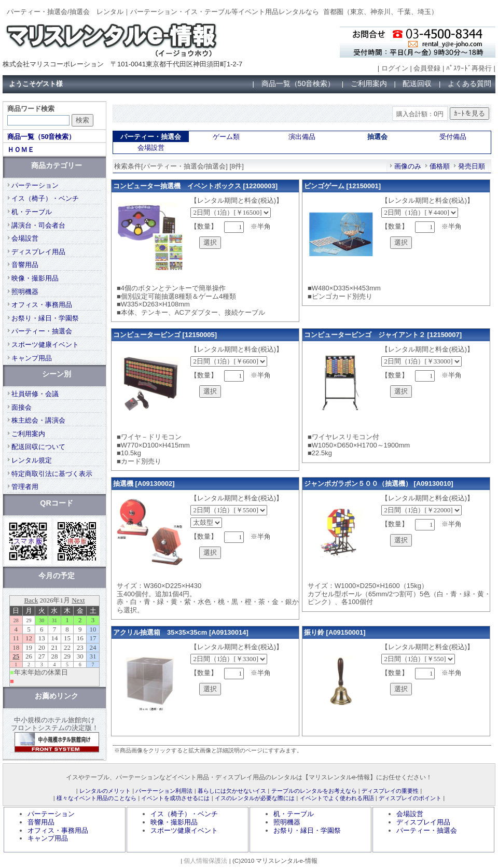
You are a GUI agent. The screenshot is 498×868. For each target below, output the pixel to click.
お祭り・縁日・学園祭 (45, 318)
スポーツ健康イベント (45, 345)
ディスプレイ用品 (38, 252)
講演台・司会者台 (38, 225)
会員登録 (427, 68)
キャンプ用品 (32, 358)
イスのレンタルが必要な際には (255, 798)
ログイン (395, 68)
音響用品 (25, 265)
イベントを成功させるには (175, 798)
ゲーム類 (226, 137)
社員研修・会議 (35, 394)
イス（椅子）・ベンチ (45, 198)
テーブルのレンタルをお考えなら (314, 791)
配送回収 (417, 83)
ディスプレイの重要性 (390, 791)
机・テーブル (32, 212)
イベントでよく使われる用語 (337, 798)
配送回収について (38, 447)
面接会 (22, 407)
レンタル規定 (32, 460)
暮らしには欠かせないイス (232, 791)
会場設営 (151, 148)
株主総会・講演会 (38, 420)
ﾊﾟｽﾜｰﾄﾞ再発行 (469, 68)
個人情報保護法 (205, 860)
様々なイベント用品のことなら (96, 798)
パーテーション (35, 185)
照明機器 (25, 292)
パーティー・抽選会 (42, 331)
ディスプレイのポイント (410, 798)
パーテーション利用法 (164, 791)
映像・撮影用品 (35, 278)
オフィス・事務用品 (42, 305)
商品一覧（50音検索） (298, 83)
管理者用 (25, 487)
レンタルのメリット (105, 791)
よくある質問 (469, 83)
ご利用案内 (369, 83)
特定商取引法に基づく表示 (52, 474)
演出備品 (302, 137)
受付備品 (453, 137)
